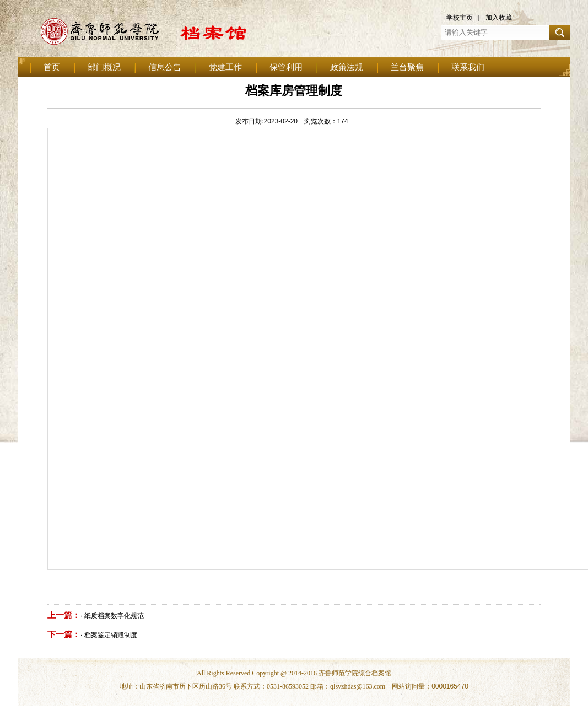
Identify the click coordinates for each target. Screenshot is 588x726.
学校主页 (460, 18)
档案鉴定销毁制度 (111, 635)
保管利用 (286, 67)
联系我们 (468, 67)
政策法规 (347, 67)
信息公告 (165, 67)
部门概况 (104, 67)
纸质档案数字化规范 (114, 616)
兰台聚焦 (407, 67)
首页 (52, 67)
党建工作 (225, 67)
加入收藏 (499, 18)
